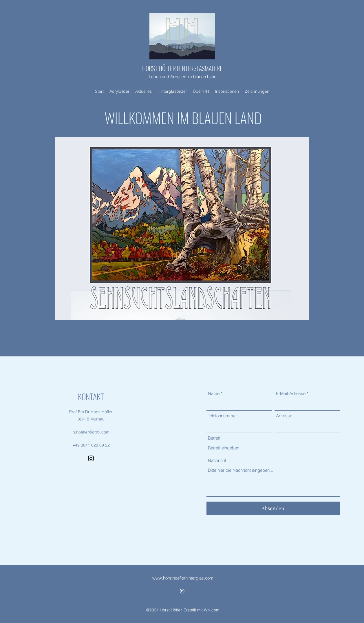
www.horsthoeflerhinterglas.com (183, 578)
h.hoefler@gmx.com (91, 432)
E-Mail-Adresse (291, 393)
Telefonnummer (222, 416)
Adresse (284, 416)
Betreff (214, 438)
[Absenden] (273, 508)
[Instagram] (91, 458)
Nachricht (217, 460)
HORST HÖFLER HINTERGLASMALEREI (183, 68)
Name (214, 393)
